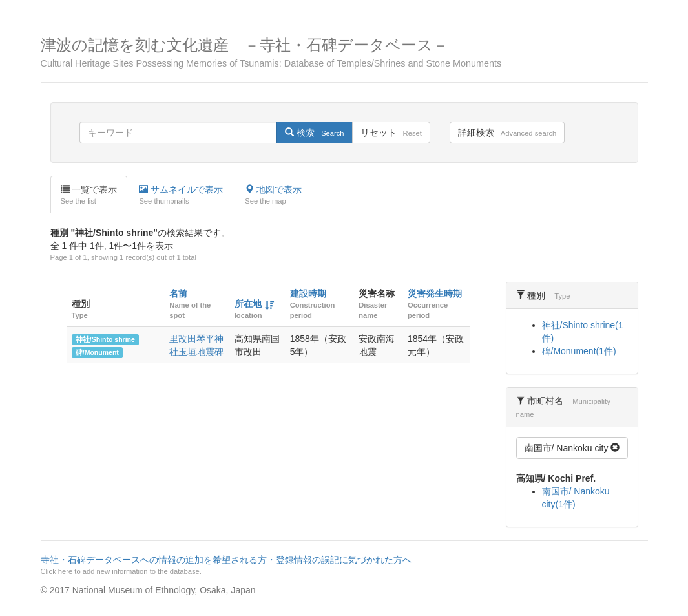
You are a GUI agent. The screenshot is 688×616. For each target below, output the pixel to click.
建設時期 (308, 293)
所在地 (248, 304)
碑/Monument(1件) (579, 351)
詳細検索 (507, 133)
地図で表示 (273, 195)
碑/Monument (97, 352)
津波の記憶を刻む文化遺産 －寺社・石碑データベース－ (344, 53)
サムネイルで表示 (181, 195)
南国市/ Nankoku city (572, 448)
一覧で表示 (89, 195)
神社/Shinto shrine (105, 339)
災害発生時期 (435, 293)
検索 (314, 133)
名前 (178, 293)
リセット (391, 133)
